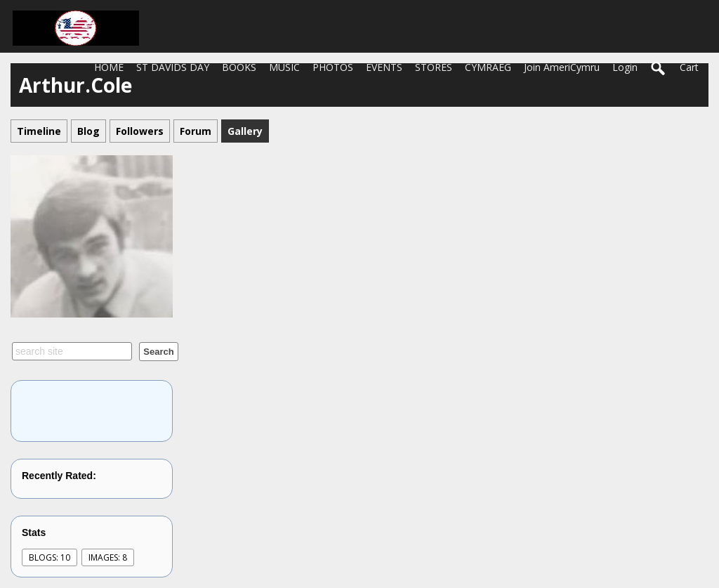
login (625, 67)
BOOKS (239, 67)
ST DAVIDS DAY (173, 67)
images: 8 (108, 557)
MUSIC (284, 67)
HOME (109, 67)
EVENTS (384, 67)
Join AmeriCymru (562, 67)
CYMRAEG (488, 67)
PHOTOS (333, 67)
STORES (434, 67)
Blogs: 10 (50, 557)
